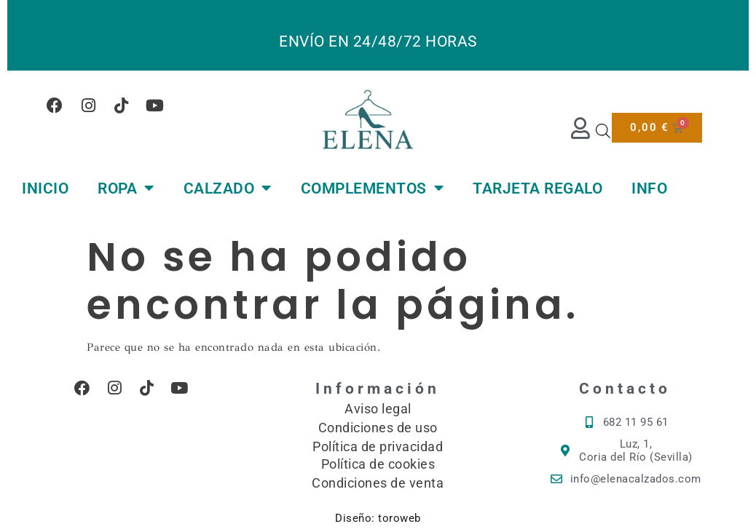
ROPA (126, 188)
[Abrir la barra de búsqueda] (603, 131)
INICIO (45, 188)
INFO (649, 188)
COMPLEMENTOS (373, 188)
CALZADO (228, 188)
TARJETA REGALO (538, 188)
